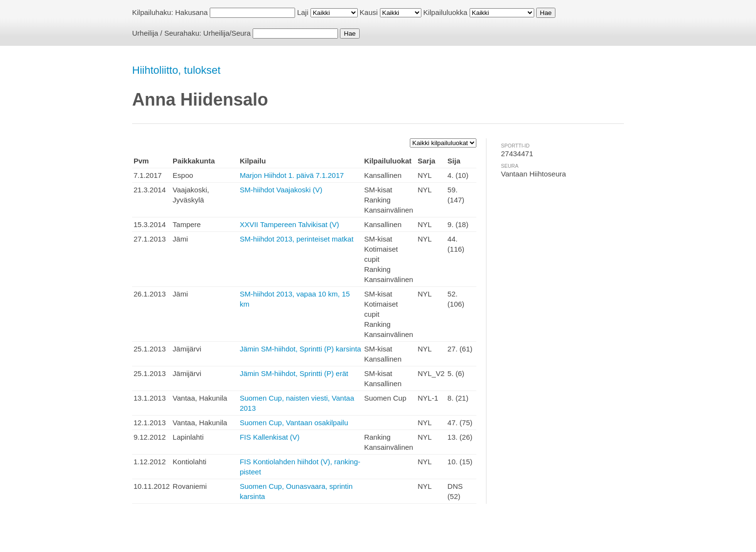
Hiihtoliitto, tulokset (176, 70)
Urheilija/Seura (227, 33)
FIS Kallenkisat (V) (270, 437)
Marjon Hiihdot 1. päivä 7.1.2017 (292, 175)
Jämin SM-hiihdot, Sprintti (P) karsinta (300, 349)
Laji (303, 12)
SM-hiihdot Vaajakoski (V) (281, 190)
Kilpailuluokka (445, 12)
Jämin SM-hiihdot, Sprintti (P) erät (294, 373)
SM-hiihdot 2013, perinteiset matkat (297, 239)
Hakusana (191, 12)
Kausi (369, 12)
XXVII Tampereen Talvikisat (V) (289, 224)
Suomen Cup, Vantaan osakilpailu (294, 423)
